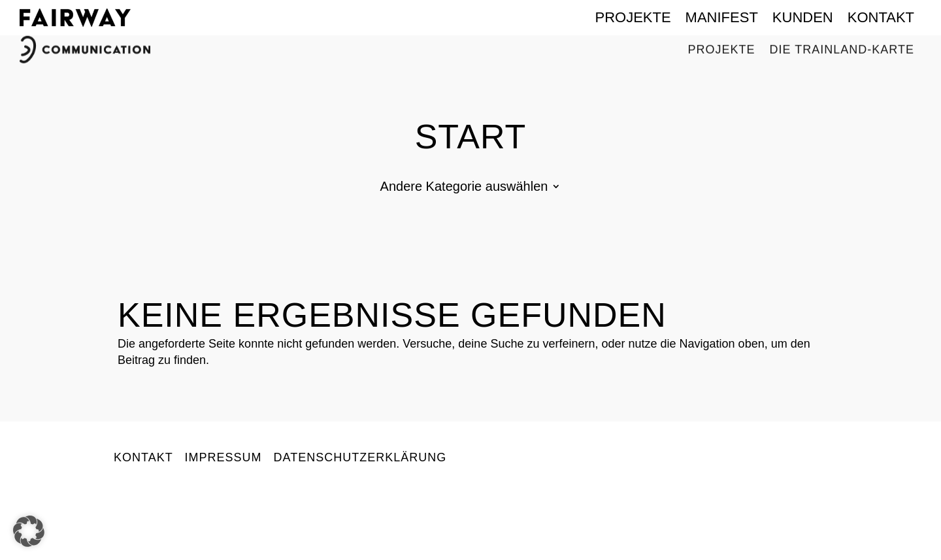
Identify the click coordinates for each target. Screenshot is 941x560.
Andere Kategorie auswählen (464, 188)
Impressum (223, 457)
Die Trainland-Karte (842, 46)
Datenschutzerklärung (360, 457)
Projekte (633, 17)
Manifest (722, 17)
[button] (29, 531)
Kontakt (881, 17)
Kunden (803, 17)
